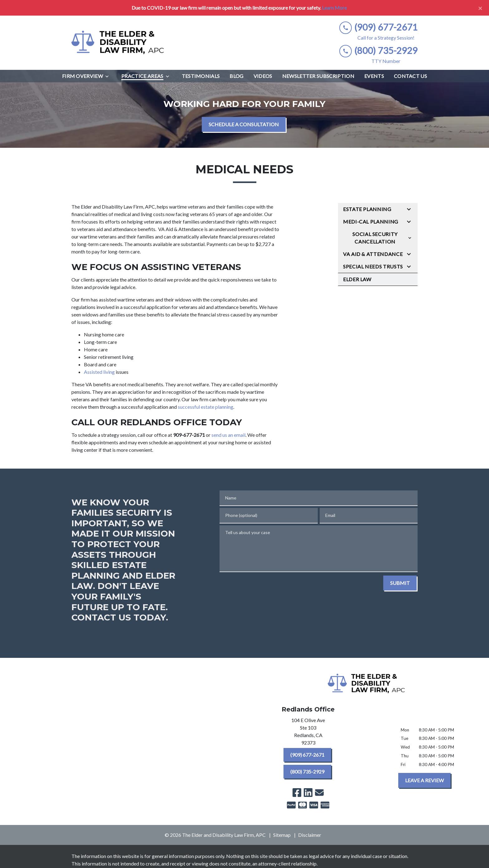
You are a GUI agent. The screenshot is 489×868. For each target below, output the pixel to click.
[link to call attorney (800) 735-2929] (378, 51)
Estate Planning (367, 209)
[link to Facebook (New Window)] (297, 793)
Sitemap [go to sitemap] (282, 835)
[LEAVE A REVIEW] (424, 780)
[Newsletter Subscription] (318, 76)
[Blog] (236, 76)
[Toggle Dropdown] (109, 76)
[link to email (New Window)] (319, 793)
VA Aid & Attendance (373, 254)
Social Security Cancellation (375, 238)
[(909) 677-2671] (307, 755)
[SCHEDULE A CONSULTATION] (244, 124)
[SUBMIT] (400, 583)
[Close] (480, 8)
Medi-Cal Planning (371, 222)
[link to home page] (118, 43)
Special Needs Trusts (373, 266)
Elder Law (357, 279)
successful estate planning (206, 407)
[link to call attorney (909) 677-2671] (378, 27)
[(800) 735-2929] (307, 772)
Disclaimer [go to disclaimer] (310, 835)
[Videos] (263, 76)
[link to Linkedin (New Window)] (308, 793)
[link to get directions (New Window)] (308, 733)
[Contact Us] (410, 76)
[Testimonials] (201, 76)
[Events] (374, 76)
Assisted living (99, 372)
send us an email (228, 435)
